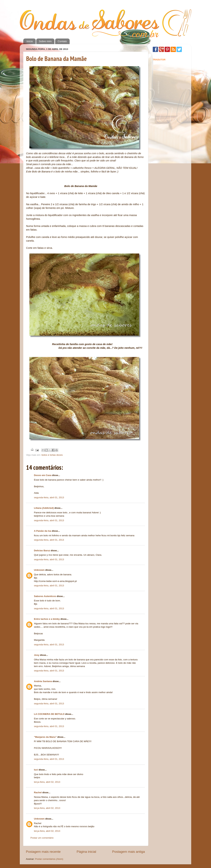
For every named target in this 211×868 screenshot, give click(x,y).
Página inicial (86, 852)
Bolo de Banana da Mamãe (56, 59)
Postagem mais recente (43, 852)
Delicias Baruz (42, 551)
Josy (37, 655)
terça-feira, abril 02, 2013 (47, 782)
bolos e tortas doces (52, 455)
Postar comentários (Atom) (49, 859)
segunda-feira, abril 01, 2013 (49, 497)
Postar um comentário (42, 838)
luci (36, 770)
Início (30, 41)
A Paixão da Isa (43, 531)
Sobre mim (45, 41)
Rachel (38, 792)
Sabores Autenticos (45, 596)
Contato (62, 41)
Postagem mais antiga (129, 852)
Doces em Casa (43, 475)
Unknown (39, 570)
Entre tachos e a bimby (47, 619)
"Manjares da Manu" (45, 737)
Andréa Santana (43, 681)
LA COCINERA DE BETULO (49, 714)
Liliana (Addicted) (44, 508)
